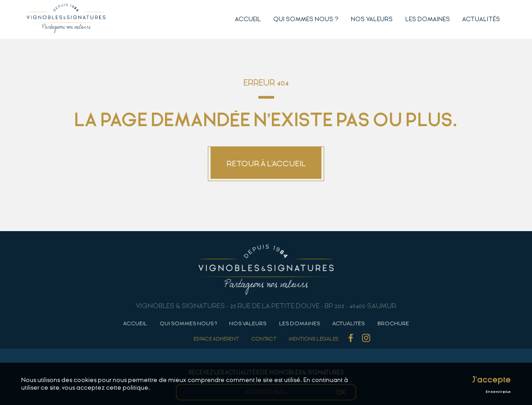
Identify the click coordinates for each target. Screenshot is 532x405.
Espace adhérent (216, 339)
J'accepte (491, 380)
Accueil (248, 19)
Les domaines (428, 19)
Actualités (481, 19)
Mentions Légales (314, 339)
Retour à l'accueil (266, 164)
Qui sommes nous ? (306, 19)
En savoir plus (498, 392)
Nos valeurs (372, 19)
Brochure (393, 323)
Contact (264, 339)
